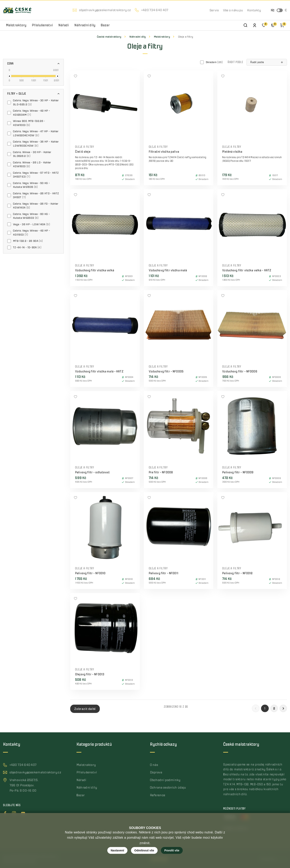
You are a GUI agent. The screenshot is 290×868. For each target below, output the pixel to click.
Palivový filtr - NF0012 (237, 573)
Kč (273, 10)
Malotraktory (162, 37)
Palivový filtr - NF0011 (164, 573)
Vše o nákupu (233, 10)
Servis (214, 10)
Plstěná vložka (232, 152)
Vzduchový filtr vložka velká (95, 270)
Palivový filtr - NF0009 (238, 472)
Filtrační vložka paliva (164, 152)
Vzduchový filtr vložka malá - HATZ (99, 372)
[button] (267, 62)
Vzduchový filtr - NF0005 (166, 372)
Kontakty (254, 10)
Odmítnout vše (144, 850)
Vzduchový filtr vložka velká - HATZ (247, 270)
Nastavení (117, 850)
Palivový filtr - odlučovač (92, 472)
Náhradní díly (138, 37)
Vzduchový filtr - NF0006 (240, 372)
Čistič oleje (83, 152)
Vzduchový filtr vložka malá (168, 270)
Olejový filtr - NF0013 (90, 674)
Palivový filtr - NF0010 (90, 573)
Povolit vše (172, 850)
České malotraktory (109, 37)
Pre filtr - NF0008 (161, 472)
